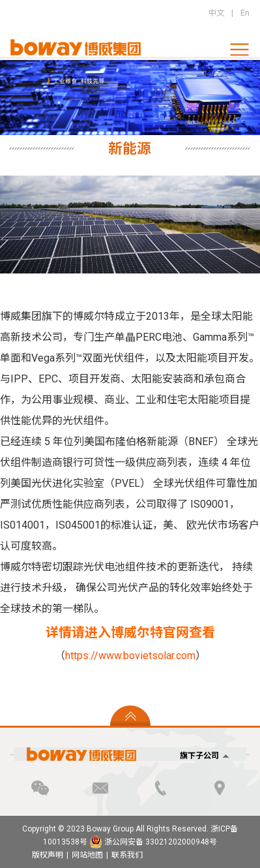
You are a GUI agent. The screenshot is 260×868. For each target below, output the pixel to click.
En (245, 13)
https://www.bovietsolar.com (130, 656)
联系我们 (127, 855)
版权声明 (48, 855)
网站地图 (87, 855)
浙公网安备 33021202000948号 (153, 842)
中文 (216, 13)
